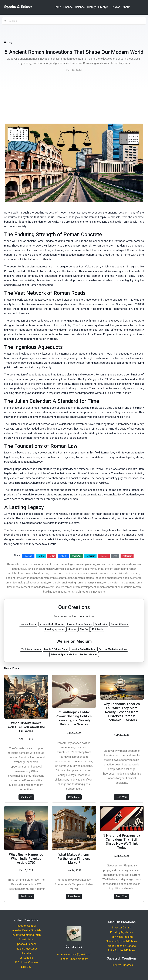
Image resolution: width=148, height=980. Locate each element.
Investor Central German (26, 935)
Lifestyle (103, 7)
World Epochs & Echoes (122, 946)
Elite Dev (26, 967)
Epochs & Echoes (26, 944)
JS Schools (26, 958)
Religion (116, 7)
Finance (68, 7)
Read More (26, 797)
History (91, 7)
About (126, 7)
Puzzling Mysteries (26, 949)
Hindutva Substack (122, 965)
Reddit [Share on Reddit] (52, 556)
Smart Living (26, 939)
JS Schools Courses (26, 962)
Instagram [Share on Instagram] (127, 556)
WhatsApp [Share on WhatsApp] (77, 556)
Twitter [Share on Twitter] (41, 556)
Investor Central (26, 926)
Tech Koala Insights (122, 937)
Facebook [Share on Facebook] (29, 556)
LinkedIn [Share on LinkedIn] (63, 556)
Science (80, 7)
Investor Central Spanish (26, 930)
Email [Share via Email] (115, 556)
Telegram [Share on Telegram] (91, 556)
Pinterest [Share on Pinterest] (104, 556)
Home (57, 7)
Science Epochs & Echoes (122, 941)
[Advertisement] (74, 99)
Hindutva (26, 953)
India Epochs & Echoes (122, 950)
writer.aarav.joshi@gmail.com (74, 954)
